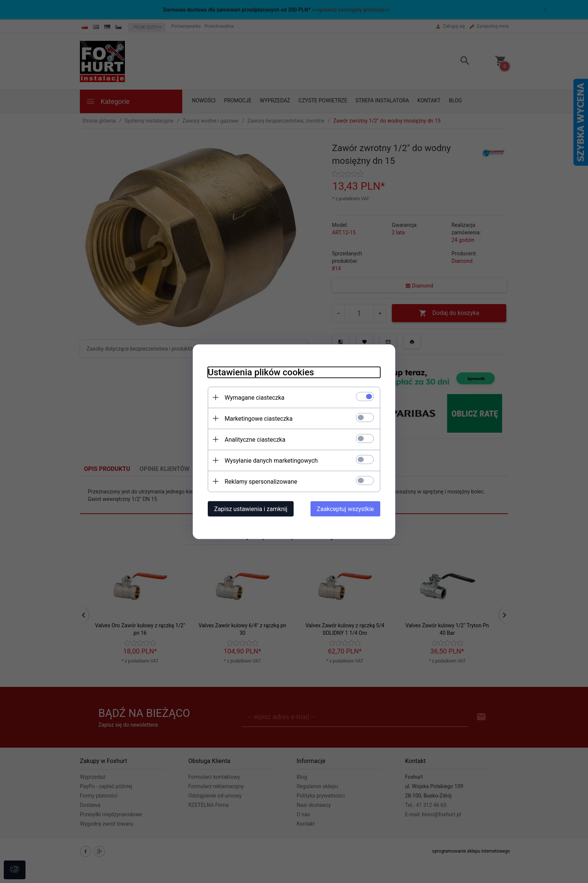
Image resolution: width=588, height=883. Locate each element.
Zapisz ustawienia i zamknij (251, 509)
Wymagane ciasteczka (255, 397)
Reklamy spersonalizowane (261, 481)
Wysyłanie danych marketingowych (271, 460)
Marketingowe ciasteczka (259, 418)
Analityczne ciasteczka (255, 439)
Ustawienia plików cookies (261, 372)
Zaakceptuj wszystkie (345, 509)
